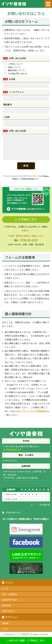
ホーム (5, 589)
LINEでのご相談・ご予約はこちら (26, 640)
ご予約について (14, 64)
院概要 (5, 623)
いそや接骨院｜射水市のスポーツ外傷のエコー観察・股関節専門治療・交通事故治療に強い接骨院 (27, 5)
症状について (13, 67)
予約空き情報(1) (41, 519)
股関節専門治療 (10, 600)
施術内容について (15, 70)
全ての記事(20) (10, 519)
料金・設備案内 (10, 594)
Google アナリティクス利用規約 (29, 411)
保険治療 (6, 605)
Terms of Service (28, 179)
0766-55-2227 (29, 240)
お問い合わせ (9, 611)
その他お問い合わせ (16, 73)
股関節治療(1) (25, 519)
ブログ (5, 629)
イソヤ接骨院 (23, 634)
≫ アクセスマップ (12, 450)
